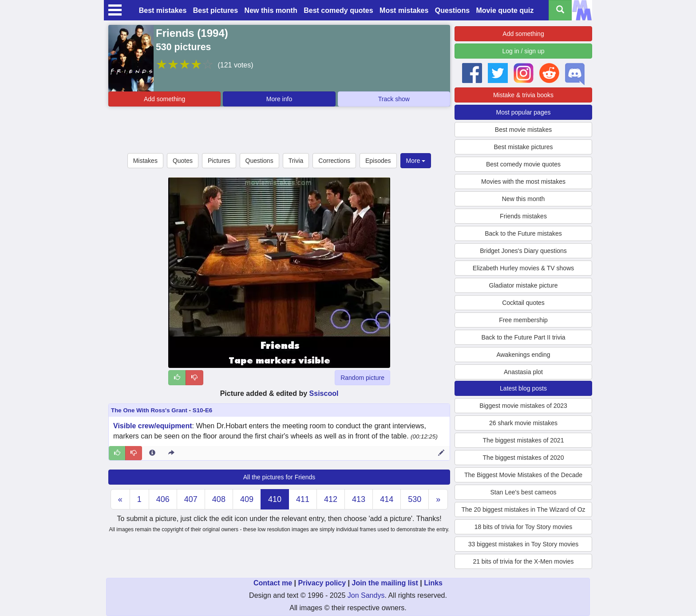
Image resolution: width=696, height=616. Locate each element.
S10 (198, 410)
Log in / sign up (524, 51)
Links (433, 583)
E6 (209, 410)
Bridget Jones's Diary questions (523, 251)
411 (303, 499)
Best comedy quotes (338, 10)
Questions (452, 10)
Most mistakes (404, 10)
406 (163, 499)
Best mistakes (163, 10)
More (416, 161)
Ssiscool (324, 393)
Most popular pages (524, 112)
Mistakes (145, 161)
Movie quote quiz (505, 10)
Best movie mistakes (523, 130)
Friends (175, 33)
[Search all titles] (560, 10)
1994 (212, 33)
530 (415, 499)
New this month (271, 10)
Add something (164, 99)
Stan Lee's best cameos (524, 492)
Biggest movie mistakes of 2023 (523, 406)
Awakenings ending (523, 355)
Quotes (183, 161)
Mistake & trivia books (523, 95)
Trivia (296, 161)
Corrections (334, 161)
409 (247, 499)
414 (387, 499)
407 (191, 499)
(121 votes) (235, 65)
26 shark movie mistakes (523, 423)
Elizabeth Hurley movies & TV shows (524, 268)
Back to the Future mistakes (523, 233)
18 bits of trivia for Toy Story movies (524, 527)
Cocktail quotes (523, 303)
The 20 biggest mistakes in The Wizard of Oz (523, 509)
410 (275, 499)
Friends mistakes (523, 216)
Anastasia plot (523, 372)
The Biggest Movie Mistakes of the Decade (523, 475)
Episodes (378, 161)
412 (331, 499)
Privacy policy (322, 583)
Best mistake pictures (523, 147)
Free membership (523, 320)
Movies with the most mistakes (523, 182)
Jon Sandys (366, 595)
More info (279, 99)
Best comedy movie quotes (523, 164)
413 (359, 499)
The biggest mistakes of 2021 (524, 440)
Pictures (219, 161)
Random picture (362, 378)
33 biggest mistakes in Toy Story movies (524, 544)
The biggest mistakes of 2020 (524, 458)
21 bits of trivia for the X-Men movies (523, 561)
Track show (394, 99)
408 (219, 499)
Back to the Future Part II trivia (523, 337)
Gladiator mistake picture (524, 285)
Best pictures (216, 10)
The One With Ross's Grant (149, 410)
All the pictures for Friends (279, 477)
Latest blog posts (523, 388)
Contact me (273, 583)
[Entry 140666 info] (152, 453)
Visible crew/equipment (153, 426)
